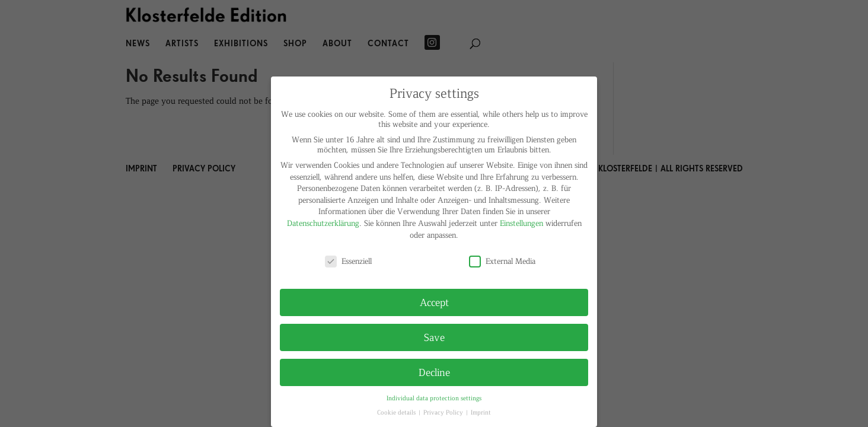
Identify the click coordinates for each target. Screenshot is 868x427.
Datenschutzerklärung (323, 223)
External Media (502, 261)
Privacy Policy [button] (444, 412)
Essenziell (348, 261)
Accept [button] (434, 302)
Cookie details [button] (397, 412)
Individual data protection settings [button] (434, 398)
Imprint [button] (481, 412)
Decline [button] (434, 372)
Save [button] (434, 337)
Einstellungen (521, 223)
